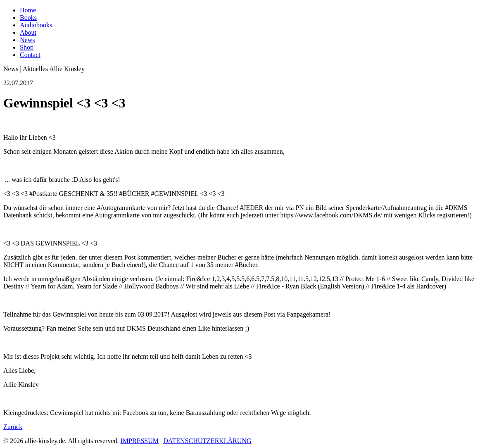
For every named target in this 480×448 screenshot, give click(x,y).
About (28, 32)
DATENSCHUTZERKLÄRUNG (207, 441)
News (27, 40)
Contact (30, 55)
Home (28, 10)
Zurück (13, 427)
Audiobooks (36, 25)
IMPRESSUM (140, 441)
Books (28, 18)
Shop (27, 47)
